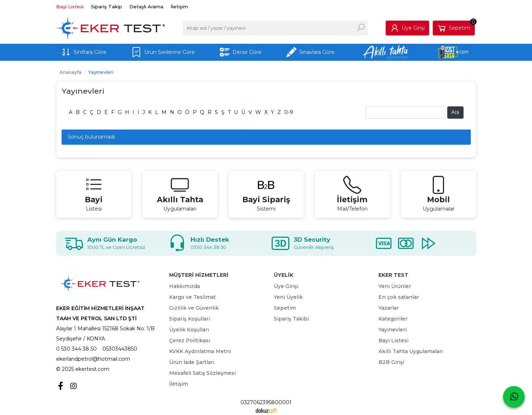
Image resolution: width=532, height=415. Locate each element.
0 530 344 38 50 (76, 349)
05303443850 (120, 349)
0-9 (289, 112)
